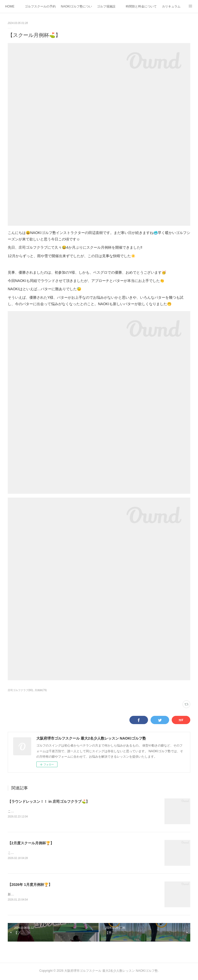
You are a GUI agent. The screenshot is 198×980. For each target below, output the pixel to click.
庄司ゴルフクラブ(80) (20, 690)
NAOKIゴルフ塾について (76, 6)
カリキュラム (171, 6)
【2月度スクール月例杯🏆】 (31, 843)
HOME (10, 6)
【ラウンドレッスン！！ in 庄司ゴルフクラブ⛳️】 (49, 801)
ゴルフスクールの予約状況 (40, 6)
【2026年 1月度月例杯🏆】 (30, 885)
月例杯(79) (41, 690)
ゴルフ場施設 (106, 6)
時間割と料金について (141, 6)
